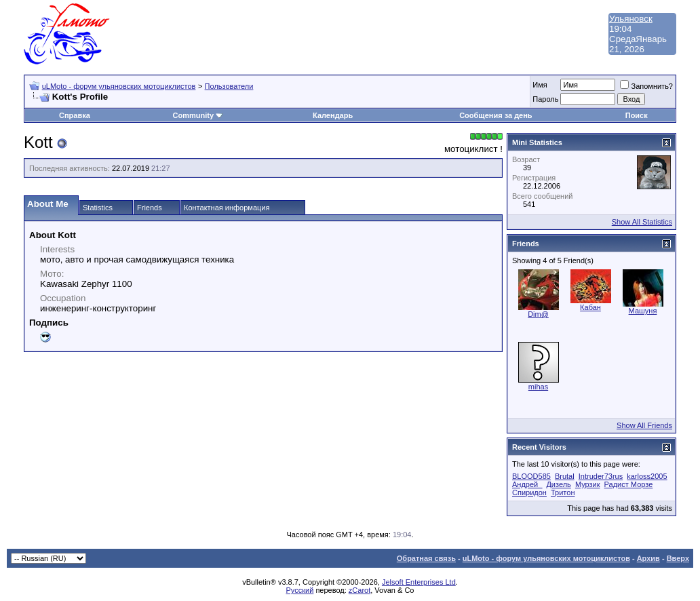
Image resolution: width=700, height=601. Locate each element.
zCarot (359, 590)
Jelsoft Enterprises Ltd (419, 582)
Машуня (643, 311)
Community (198, 115)
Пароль (545, 99)
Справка (75, 115)
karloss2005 (647, 476)
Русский (300, 590)
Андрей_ (527, 484)
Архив (648, 558)
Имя (540, 85)
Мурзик (588, 484)
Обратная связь (426, 558)
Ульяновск (631, 19)
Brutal (565, 476)
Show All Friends (644, 425)
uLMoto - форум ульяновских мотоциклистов (119, 86)
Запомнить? (646, 86)
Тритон (563, 492)
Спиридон (529, 492)
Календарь (333, 115)
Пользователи (229, 86)
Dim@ (538, 314)
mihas (538, 387)
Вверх (678, 558)
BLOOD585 (531, 476)
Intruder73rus (601, 476)
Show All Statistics (642, 222)
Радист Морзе (629, 484)
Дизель (558, 484)
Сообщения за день (495, 115)
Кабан (590, 307)
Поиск (637, 115)
